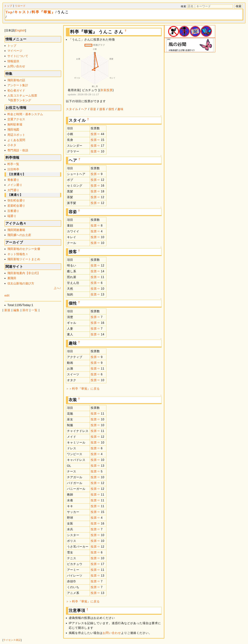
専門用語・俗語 (18, 150)
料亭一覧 (13, 164)
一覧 (34, 310)
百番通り (13, 211)
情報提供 (13, 61)
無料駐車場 (15, 124)
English (20, 30)
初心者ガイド (16, 90)
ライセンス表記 (12, 640)
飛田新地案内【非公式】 (24, 273)
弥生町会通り (16, 200)
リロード (20, 6)
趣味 (120, 109)
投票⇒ (95, 134)
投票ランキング (21, 100)
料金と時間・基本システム (25, 114)
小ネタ (12, 145)
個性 (111, 109)
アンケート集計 (18, 85)
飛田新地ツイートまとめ (24, 259)
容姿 (93, 109)
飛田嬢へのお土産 (19, 235)
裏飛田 (12, 278)
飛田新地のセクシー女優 (24, 249)
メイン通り (15, 185)
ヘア (84, 109)
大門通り (13, 190)
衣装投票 (107, 90)
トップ (8, 6)
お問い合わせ (16, 66)
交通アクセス (16, 119)
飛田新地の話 (16, 80)
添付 (25, 310)
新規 (7, 310)
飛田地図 (13, 130)
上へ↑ (57, 288)
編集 (16, 310)
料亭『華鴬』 (44, 12)
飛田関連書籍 (16, 230)
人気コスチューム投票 (22, 96)
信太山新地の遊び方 (21, 283)
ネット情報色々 (18, 254)
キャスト (22, 12)
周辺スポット (16, 135)
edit (7, 296)
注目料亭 (13, 169)
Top (9, 12)
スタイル (72, 109)
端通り (12, 216)
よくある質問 (16, 140)
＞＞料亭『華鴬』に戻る (83, 389)
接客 (102, 109)
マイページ (15, 51)
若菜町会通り (16, 206)
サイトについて (18, 56)
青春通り (13, 180)
